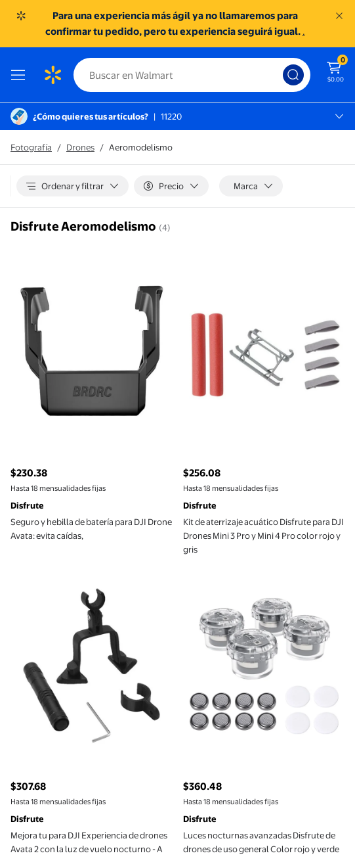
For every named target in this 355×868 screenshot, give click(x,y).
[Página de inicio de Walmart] (52, 75)
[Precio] (171, 186)
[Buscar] (192, 75)
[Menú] (21, 75)
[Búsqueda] (293, 75)
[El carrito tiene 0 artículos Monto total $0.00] (335, 71)
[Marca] (251, 186)
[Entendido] (339, 16)
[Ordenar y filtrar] (73, 186)
